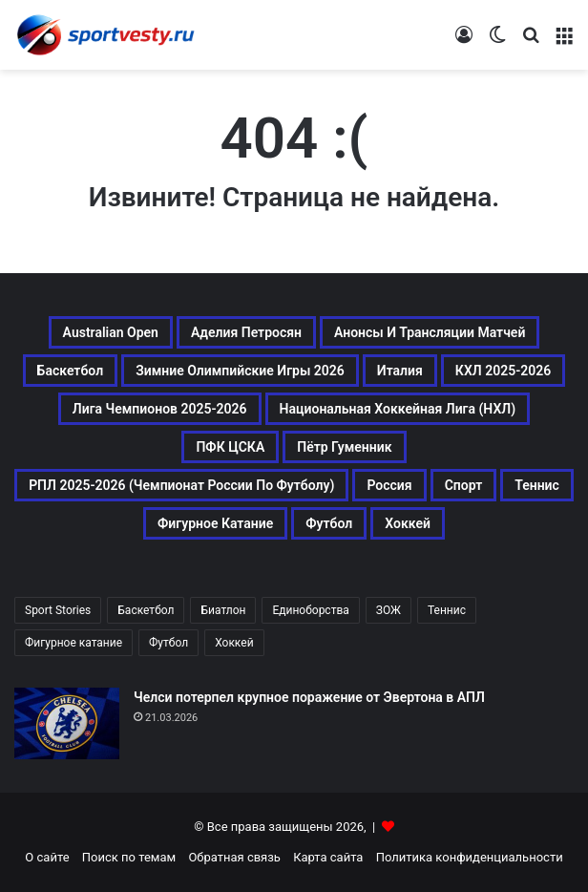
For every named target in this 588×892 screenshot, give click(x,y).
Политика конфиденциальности (470, 857)
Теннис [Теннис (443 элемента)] (537, 485)
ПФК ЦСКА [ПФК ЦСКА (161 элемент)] (230, 447)
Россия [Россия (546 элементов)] (389, 485)
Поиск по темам (129, 857)
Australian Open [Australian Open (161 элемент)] (111, 332)
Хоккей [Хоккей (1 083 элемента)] (408, 523)
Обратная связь (234, 857)
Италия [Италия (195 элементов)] (400, 371)
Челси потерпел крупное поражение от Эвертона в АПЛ (309, 697)
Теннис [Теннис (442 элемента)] (447, 610)
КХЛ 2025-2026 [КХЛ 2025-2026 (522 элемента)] (504, 371)
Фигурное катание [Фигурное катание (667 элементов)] (215, 523)
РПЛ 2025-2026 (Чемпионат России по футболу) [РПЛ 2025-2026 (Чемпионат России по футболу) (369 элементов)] (181, 485)
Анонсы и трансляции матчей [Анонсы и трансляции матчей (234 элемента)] (430, 332)
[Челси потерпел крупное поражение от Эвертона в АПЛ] (67, 723)
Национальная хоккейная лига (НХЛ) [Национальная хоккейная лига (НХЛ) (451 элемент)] (398, 409)
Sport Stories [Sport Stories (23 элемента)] (58, 610)
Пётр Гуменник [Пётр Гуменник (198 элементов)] (344, 447)
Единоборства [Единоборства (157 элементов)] (310, 610)
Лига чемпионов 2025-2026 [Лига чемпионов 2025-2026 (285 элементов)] (160, 409)
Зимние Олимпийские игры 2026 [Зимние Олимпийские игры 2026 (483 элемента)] (240, 371)
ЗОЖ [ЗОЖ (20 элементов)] (388, 610)
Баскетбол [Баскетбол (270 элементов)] (71, 371)
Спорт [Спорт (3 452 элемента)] (464, 485)
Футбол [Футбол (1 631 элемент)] (329, 523)
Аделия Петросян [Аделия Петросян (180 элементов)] (246, 332)
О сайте (47, 857)
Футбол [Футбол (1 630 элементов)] (168, 643)
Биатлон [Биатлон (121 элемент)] (223, 610)
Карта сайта (328, 857)
